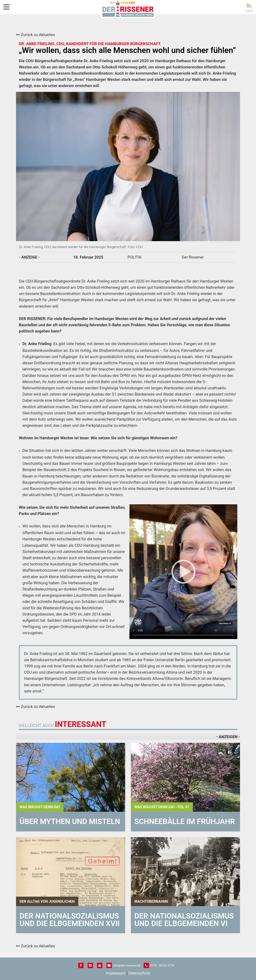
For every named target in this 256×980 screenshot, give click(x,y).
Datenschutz (139, 973)
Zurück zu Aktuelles (35, 35)
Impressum (116, 973)
